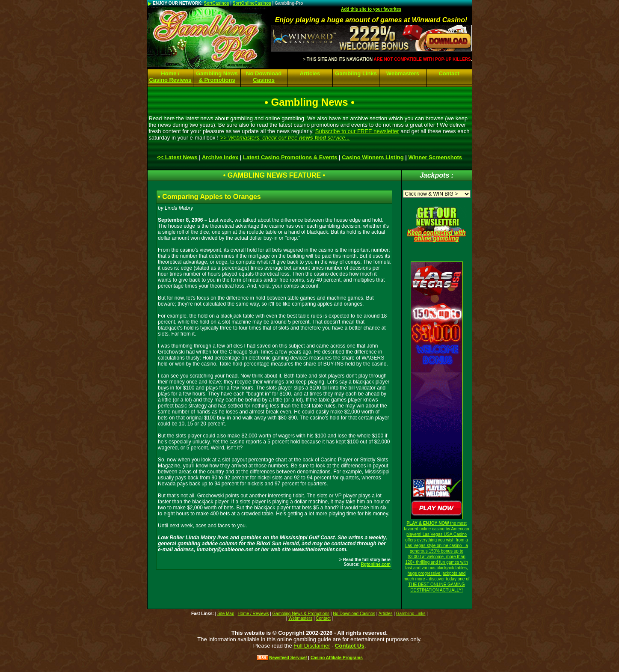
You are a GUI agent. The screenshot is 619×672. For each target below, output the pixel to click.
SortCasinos (217, 3)
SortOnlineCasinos (252, 3)
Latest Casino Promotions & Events (290, 157)
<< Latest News (177, 157)
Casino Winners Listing (373, 157)
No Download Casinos (264, 77)
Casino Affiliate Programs (337, 658)
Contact (449, 73)
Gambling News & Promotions (217, 77)
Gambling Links (356, 73)
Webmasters (403, 73)
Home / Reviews (253, 614)
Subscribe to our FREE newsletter (357, 131)
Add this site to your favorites (371, 9)
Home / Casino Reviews (170, 77)
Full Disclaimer (312, 646)
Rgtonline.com (375, 564)
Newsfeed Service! (288, 658)
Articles (310, 73)
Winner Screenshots (435, 157)
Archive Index (220, 157)
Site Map (226, 614)
